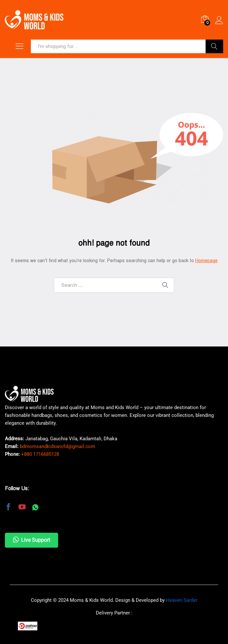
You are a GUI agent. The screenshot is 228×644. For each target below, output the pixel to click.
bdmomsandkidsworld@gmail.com (57, 446)
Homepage (206, 261)
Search (214, 46)
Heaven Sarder (182, 600)
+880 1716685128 (40, 454)
